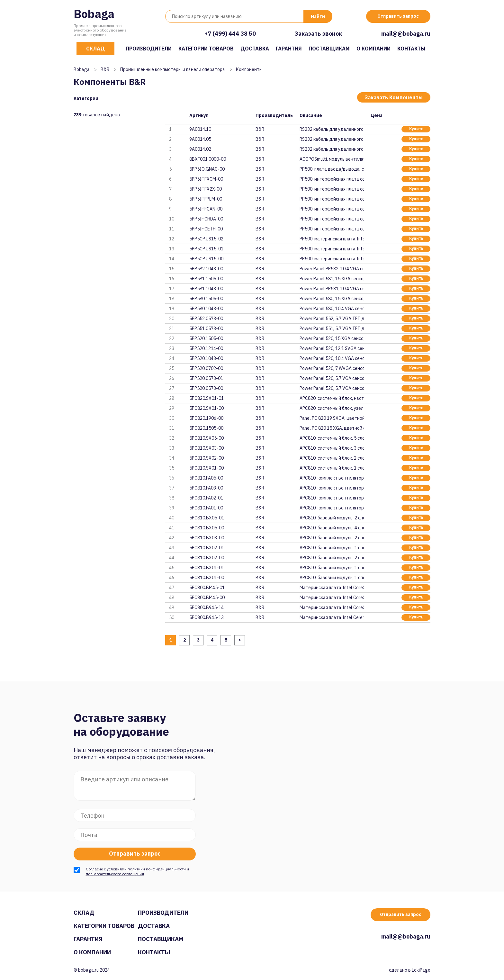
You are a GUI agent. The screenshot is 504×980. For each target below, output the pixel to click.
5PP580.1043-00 (206, 309)
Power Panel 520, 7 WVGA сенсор (332, 368)
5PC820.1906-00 (206, 418)
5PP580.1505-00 (206, 299)
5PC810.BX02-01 (207, 548)
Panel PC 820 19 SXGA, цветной (332, 418)
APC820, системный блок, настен (332, 398)
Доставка (255, 49)
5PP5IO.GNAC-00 (207, 169)
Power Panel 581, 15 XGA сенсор (332, 279)
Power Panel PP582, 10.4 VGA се (332, 269)
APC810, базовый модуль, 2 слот (332, 518)
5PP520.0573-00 (206, 388)
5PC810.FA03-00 (206, 488)
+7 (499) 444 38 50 (230, 34)
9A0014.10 (200, 129)
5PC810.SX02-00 (207, 458)
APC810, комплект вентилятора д (332, 478)
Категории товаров (206, 49)
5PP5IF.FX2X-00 (206, 189)
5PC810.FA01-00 (206, 508)
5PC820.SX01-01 (207, 398)
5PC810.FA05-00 (206, 478)
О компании (373, 49)
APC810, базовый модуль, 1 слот (332, 548)
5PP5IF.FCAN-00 (206, 209)
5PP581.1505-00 (206, 279)
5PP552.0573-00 (206, 319)
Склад (95, 49)
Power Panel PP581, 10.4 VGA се (332, 289)
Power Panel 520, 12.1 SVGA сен (332, 348)
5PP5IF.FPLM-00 (206, 199)
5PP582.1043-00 (206, 269)
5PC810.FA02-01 (206, 498)
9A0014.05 (200, 139)
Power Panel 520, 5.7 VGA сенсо (332, 378)
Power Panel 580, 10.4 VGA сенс (332, 309)
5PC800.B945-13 (207, 617)
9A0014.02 (200, 149)
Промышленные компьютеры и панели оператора (173, 69)
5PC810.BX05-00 (207, 528)
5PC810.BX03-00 (207, 538)
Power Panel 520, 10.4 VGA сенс (332, 358)
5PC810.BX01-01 (207, 568)
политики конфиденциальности (157, 869)
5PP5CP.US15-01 (206, 249)
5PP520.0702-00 (206, 368)
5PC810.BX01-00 (207, 578)
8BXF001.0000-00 (208, 159)
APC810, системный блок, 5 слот (332, 438)
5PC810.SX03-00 (207, 448)
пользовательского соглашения (115, 874)
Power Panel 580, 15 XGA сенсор (332, 299)
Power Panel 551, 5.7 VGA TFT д (332, 328)
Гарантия (289, 49)
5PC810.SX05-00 (207, 438)
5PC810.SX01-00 (207, 468)
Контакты (411, 49)
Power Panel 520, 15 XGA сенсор (332, 338)
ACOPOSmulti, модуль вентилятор (332, 159)
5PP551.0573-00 (206, 328)
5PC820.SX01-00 (207, 408)
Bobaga (94, 14)
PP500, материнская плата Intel (332, 239)
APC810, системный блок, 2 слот (332, 458)
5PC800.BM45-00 (207, 598)
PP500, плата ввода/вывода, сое (332, 169)
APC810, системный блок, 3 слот (332, 448)
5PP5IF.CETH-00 (206, 229)
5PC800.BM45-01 (207, 588)
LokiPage (421, 970)
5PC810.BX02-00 (207, 558)
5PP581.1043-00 (206, 289)
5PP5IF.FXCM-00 (206, 179)
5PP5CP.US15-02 (206, 239)
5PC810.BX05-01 (207, 518)
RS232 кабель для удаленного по (332, 129)
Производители (149, 49)
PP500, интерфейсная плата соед (332, 179)
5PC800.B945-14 (207, 607)
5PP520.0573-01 (206, 378)
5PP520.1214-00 (206, 348)
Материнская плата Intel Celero (332, 617)
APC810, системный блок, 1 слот (332, 468)
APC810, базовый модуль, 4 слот (332, 528)
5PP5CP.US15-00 (206, 259)
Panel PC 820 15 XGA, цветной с (332, 428)
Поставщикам (329, 49)
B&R (105, 69)
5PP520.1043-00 (206, 358)
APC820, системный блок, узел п (332, 408)
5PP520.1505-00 (206, 338)
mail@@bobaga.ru (406, 34)
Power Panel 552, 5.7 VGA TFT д (332, 319)
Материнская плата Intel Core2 (332, 588)
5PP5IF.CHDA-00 (206, 219)
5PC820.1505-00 (206, 428)
